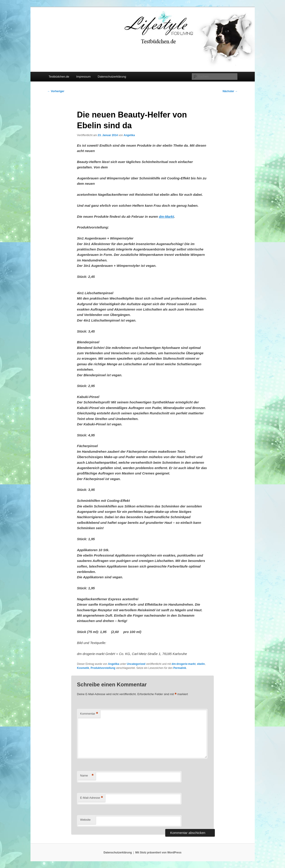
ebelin (201, 664)
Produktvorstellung (103, 668)
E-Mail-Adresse (91, 798)
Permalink (180, 668)
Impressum (83, 77)
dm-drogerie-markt (184, 664)
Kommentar (89, 714)
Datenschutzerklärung (112, 77)
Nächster (230, 91)
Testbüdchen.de (59, 77)
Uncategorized (136, 664)
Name (87, 776)
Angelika (129, 135)
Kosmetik (83, 668)
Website (85, 820)
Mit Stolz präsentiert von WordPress (158, 853)
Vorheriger (56, 91)
